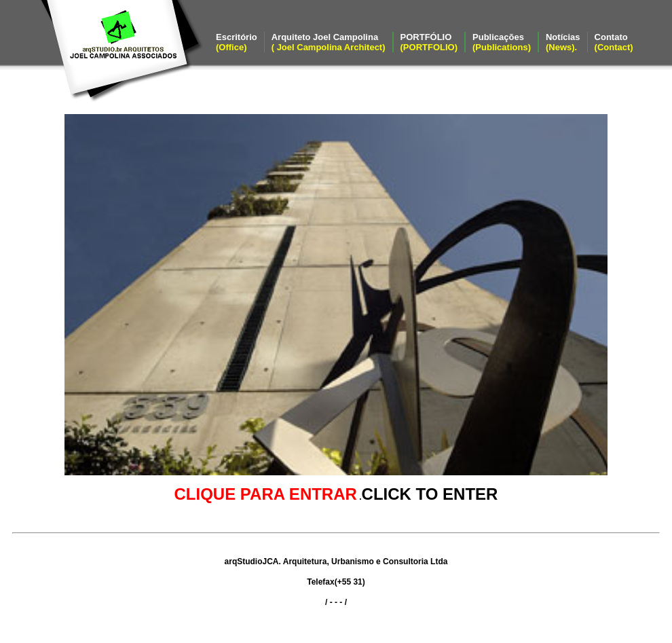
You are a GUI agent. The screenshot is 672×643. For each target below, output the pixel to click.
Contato (614, 42)
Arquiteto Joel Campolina (329, 42)
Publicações (502, 42)
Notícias (563, 42)
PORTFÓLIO (429, 42)
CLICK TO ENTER (430, 494)
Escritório (237, 42)
